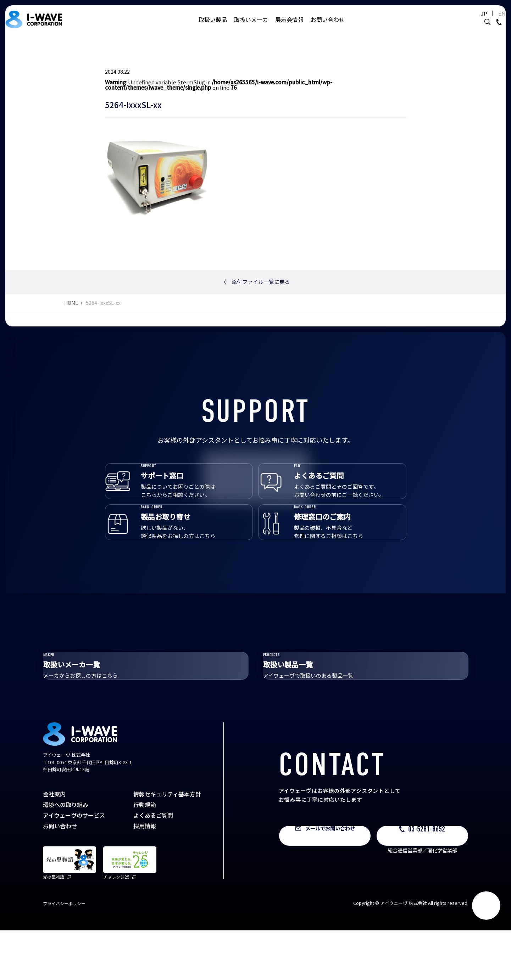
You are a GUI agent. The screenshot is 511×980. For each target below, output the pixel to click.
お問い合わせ (328, 27)
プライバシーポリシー (64, 953)
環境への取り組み (66, 854)
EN (484, 20)
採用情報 (145, 875)
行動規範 (145, 854)
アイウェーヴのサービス (74, 865)
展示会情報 (289, 27)
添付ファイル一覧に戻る (255, 282)
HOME (71, 303)
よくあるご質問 (153, 865)
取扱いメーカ (251, 27)
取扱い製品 (213, 27)
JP (466, 20)
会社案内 (54, 844)
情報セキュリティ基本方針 (167, 844)
